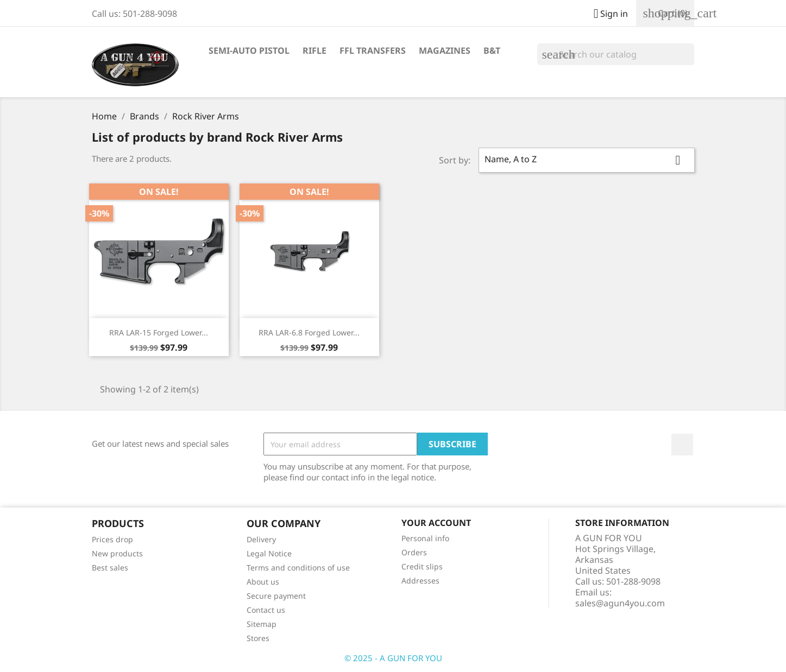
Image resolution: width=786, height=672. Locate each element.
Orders (414, 552)
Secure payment (276, 596)
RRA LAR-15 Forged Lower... (159, 332)
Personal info (425, 538)
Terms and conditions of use (298, 568)
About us (263, 582)
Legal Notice (269, 553)
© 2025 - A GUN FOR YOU (393, 658)
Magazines (445, 50)
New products (117, 553)
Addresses (420, 581)
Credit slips (422, 566)
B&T (492, 50)
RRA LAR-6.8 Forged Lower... (309, 332)
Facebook (682, 445)
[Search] (616, 54)
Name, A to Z (587, 160)
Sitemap (262, 624)
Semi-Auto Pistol (249, 50)
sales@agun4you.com (620, 603)
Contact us (266, 610)
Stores (258, 638)
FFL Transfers (373, 50)
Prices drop (112, 539)
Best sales (110, 568)
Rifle (315, 50)
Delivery (261, 539)
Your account (436, 523)
